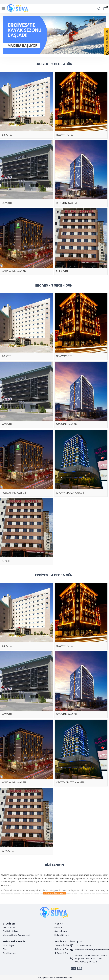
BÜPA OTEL (62, 271)
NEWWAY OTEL (65, 135)
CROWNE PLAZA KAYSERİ (70, 493)
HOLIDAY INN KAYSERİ (14, 271)
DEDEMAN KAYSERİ (66, 203)
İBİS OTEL (7, 135)
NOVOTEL (7, 203)
